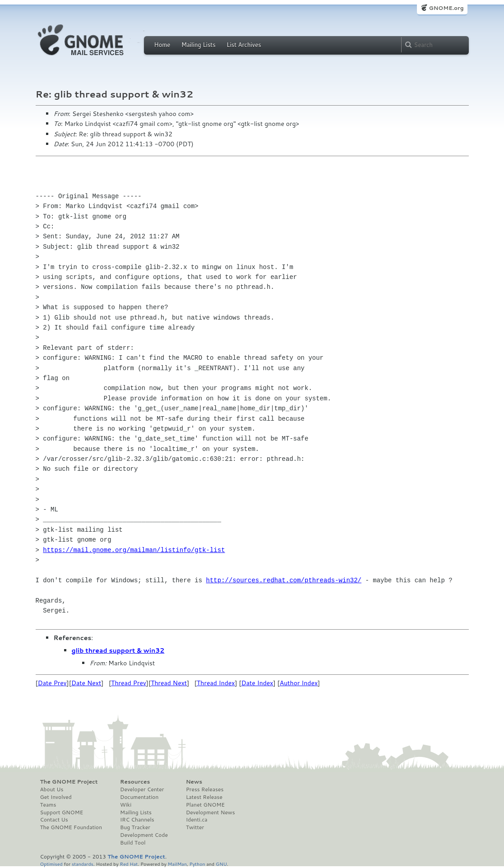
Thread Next (169, 683)
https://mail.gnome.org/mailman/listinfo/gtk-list (134, 550)
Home (162, 45)
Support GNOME (62, 812)
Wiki (126, 805)
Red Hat (129, 864)
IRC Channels (137, 820)
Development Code (144, 835)
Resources (135, 782)
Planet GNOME (205, 805)
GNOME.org (446, 8)
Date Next (86, 683)
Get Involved (56, 797)
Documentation (139, 797)
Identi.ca (197, 820)
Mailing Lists (199, 45)
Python (197, 864)
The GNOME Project (69, 782)
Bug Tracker (135, 827)
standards (83, 864)
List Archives (244, 45)
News (194, 782)
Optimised (51, 864)
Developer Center (142, 789)
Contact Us (54, 820)
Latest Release (204, 797)
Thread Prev (129, 683)
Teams (48, 805)
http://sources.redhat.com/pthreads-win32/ (284, 580)
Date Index (257, 683)
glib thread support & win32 (118, 650)
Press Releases (205, 789)
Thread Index (216, 683)
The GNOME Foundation (71, 827)
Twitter (195, 827)
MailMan (177, 864)
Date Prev (52, 683)
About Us (52, 789)
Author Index (299, 683)
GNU (221, 864)
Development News (210, 812)
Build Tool (133, 843)
